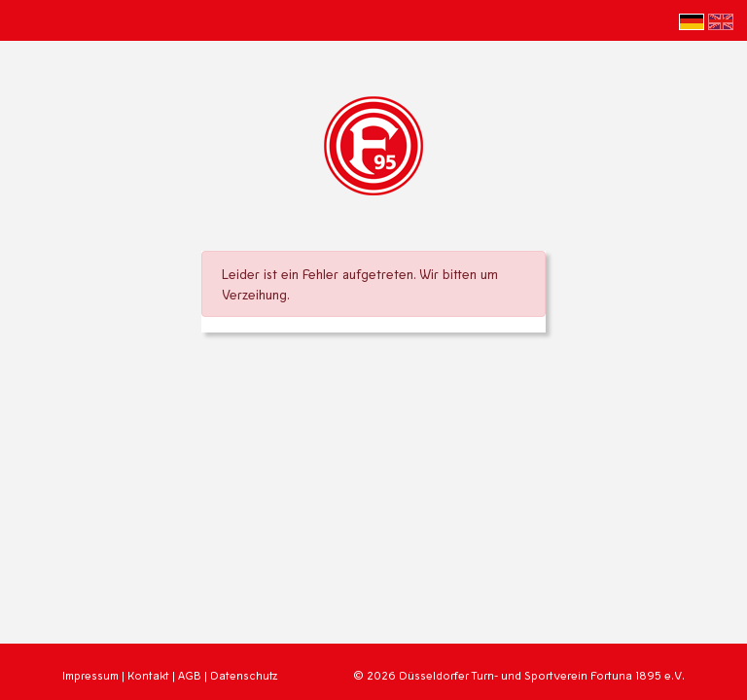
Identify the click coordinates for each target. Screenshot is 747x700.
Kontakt (148, 675)
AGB (190, 675)
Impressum (90, 675)
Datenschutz (244, 675)
